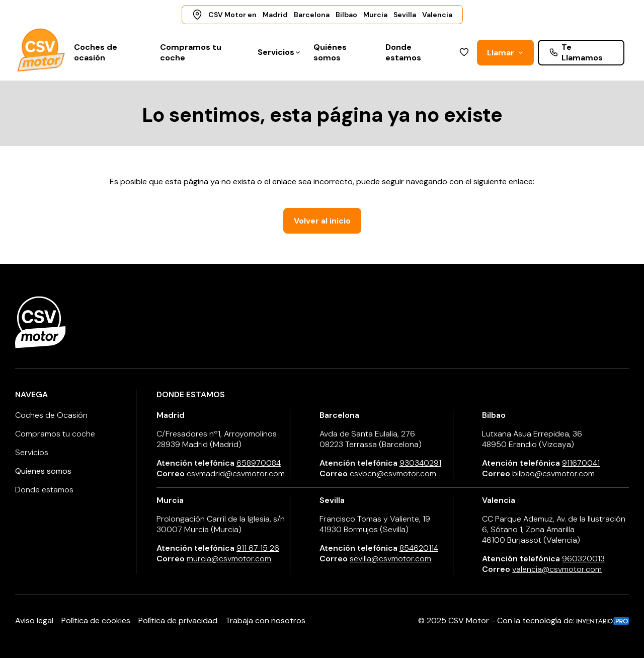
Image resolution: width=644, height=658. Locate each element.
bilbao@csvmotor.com (553, 473)
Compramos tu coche (191, 52)
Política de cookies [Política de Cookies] (96, 620)
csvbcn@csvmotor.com (393, 473)
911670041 (581, 463)
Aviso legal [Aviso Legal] (34, 620)
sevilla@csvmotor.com (390, 559)
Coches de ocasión (96, 52)
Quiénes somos (330, 52)
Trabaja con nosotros (265, 620)
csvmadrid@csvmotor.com (236, 473)
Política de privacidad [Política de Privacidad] (178, 620)
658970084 (259, 463)
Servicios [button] (279, 52)
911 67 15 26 (258, 548)
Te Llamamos (576, 52)
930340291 (420, 463)
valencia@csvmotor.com (557, 569)
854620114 (419, 548)
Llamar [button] (505, 53)
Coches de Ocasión (51, 415)
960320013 (583, 559)
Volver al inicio (322, 221)
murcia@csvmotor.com (229, 559)
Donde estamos (403, 52)
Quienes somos (43, 471)
